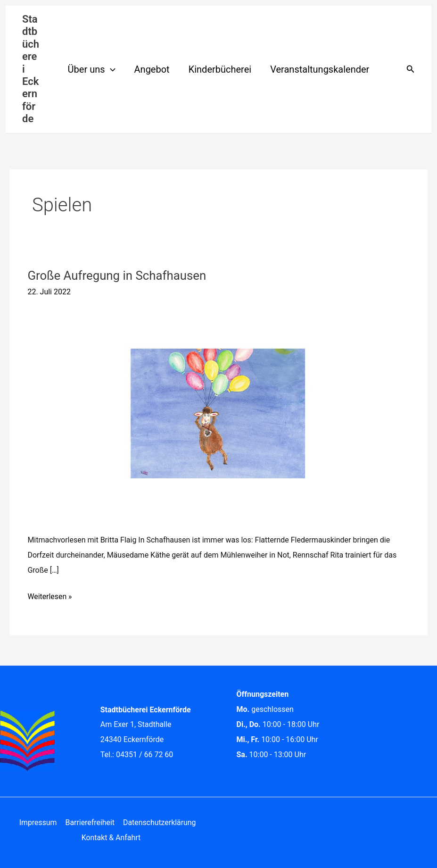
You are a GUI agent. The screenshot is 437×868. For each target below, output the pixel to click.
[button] (110, 69)
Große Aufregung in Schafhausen (117, 275)
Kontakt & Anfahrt (111, 838)
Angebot (152, 69)
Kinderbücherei (220, 69)
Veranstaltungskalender (320, 69)
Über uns (92, 69)
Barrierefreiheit (89, 822)
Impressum (38, 822)
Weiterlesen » (50, 595)
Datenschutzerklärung (159, 822)
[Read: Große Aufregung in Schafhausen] (218, 413)
